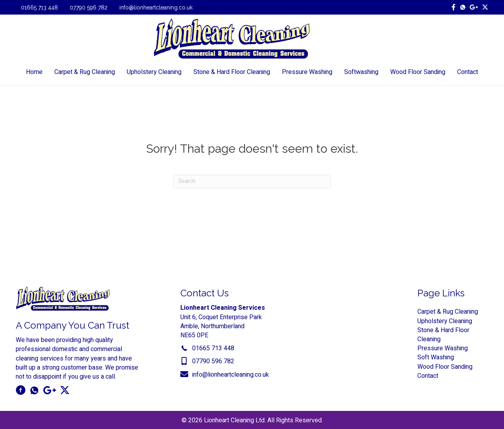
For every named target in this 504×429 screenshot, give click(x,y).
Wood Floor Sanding (445, 367)
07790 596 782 (89, 7)
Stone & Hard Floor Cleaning (443, 335)
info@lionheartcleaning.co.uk (156, 7)
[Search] (252, 181)
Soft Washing (436, 358)
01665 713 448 (39, 7)
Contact (428, 376)
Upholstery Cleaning (445, 321)
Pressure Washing (443, 348)
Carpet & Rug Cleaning (448, 312)
